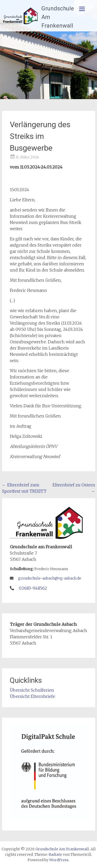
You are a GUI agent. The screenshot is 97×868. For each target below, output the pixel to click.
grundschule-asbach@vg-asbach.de (50, 578)
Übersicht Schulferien (32, 690)
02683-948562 (33, 588)
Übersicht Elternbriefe (32, 696)
